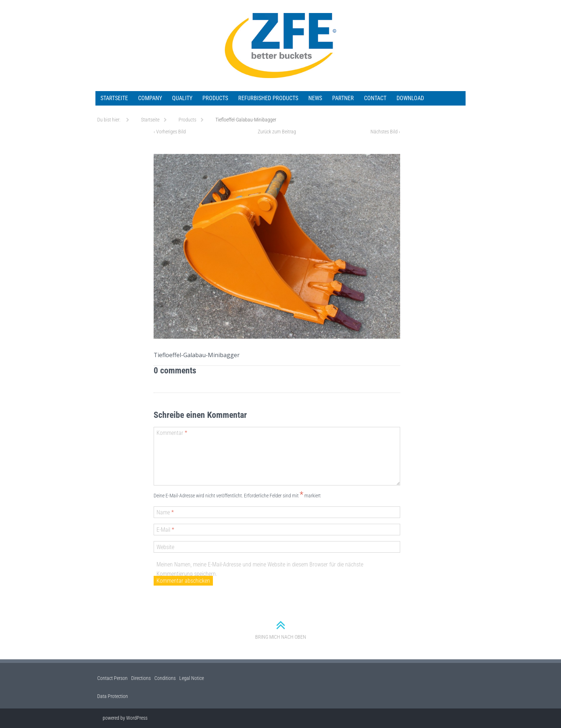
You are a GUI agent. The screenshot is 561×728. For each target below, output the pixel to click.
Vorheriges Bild (170, 132)
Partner (343, 98)
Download (410, 98)
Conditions (165, 678)
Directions (141, 678)
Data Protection (113, 696)
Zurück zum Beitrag (277, 132)
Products (215, 98)
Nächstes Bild (385, 132)
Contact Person (112, 678)
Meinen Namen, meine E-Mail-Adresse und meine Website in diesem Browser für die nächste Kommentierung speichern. (260, 569)
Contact (375, 98)
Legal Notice (192, 678)
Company (150, 98)
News (315, 98)
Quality (182, 98)
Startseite (114, 98)
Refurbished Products (268, 98)
